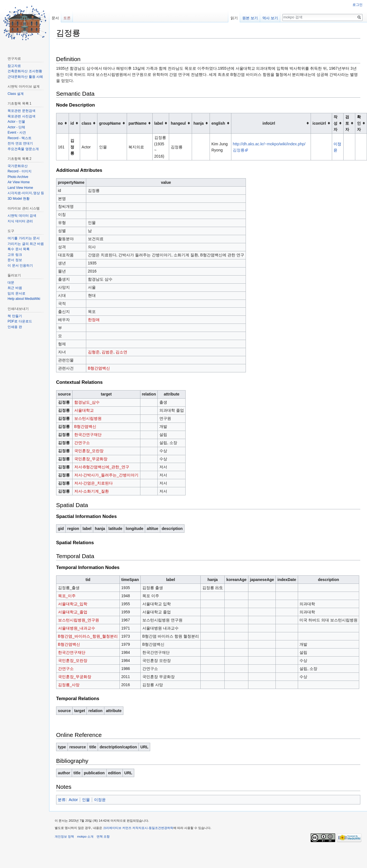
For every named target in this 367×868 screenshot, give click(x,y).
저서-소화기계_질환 (92, 491)
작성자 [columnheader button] (335, 123)
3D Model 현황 (19, 199)
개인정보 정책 (64, 836)
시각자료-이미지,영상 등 (26, 193)
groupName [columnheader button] (110, 123)
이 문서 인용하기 (20, 266)
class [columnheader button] (86, 123)
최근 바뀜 (15, 288)
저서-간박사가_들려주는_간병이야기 (106, 475)
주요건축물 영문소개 (23, 149)
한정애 (94, 320)
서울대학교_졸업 (73, 612)
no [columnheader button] (60, 123)
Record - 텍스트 (19, 138)
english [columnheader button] (218, 123)
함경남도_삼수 (87, 402)
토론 (67, 18)
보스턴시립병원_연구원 (79, 620)
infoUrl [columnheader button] (269, 123)
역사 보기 (270, 18)
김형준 (94, 352)
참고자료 (14, 66)
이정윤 (100, 800)
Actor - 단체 (16, 127)
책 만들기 (15, 316)
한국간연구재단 (88, 435)
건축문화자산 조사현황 (25, 71)
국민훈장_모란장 (89, 451)
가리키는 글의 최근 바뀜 (26, 244)
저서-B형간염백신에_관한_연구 (102, 467)
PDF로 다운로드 (20, 321)
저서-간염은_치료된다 (93, 483)
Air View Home (19, 182)
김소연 (121, 352)
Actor (73, 800)
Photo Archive (18, 177)
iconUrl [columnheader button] (319, 123)
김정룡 (72, 147)
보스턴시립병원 (88, 418)
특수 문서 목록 (19, 249)
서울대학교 (84, 410)
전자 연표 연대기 (20, 143)
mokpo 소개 (85, 836)
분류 (62, 800)
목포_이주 (67, 596)
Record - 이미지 (19, 171)
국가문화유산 (18, 166)
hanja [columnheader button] (199, 123)
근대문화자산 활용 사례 (25, 77)
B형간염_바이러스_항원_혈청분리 (88, 636)
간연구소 (82, 443)
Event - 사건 (17, 132)
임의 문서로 (16, 293)
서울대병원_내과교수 (77, 628)
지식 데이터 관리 (20, 221)
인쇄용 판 (15, 327)
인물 (86, 800)
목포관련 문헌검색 (21, 111)
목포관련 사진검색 (21, 116)
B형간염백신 (99, 368)
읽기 (234, 18)
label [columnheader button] (159, 123)
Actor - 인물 (16, 122)
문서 (55, 18)
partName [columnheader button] (137, 123)
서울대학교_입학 (73, 604)
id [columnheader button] (72, 123)
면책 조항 (103, 836)
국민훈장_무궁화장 (91, 459)
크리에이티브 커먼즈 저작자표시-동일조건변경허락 (138, 828)
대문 (11, 283)
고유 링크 (15, 255)
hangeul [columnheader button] (178, 123)
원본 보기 (250, 18)
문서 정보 (15, 260)
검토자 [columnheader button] (347, 123)
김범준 (107, 352)
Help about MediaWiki (24, 299)
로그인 (358, 5)
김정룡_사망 (69, 685)
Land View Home (20, 188)
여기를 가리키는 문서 (24, 238)
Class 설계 (15, 94)
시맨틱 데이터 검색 (22, 216)
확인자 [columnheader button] (359, 123)
